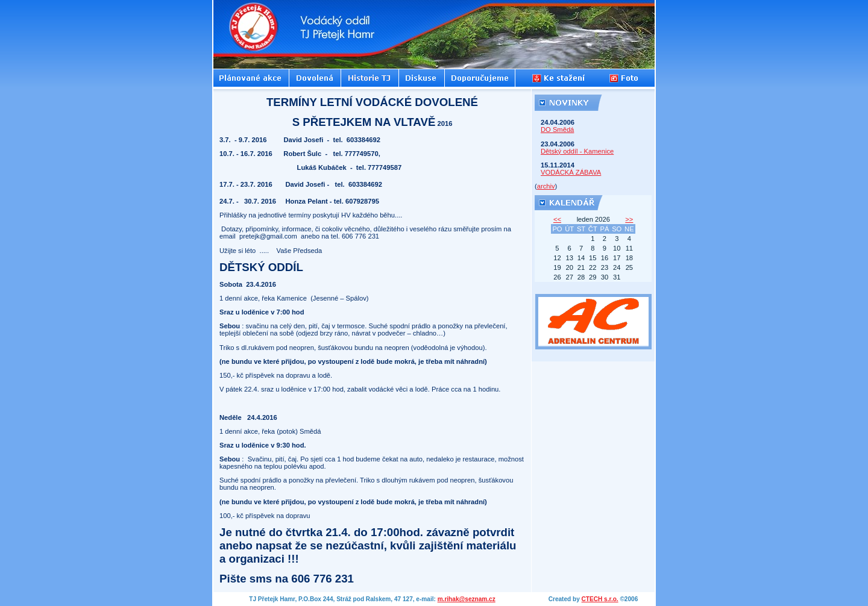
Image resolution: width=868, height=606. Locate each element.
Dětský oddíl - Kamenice (577, 151)
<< (557, 219)
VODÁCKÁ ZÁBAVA (571, 172)
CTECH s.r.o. (600, 599)
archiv (546, 186)
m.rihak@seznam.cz (467, 599)
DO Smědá (557, 130)
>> (629, 219)
